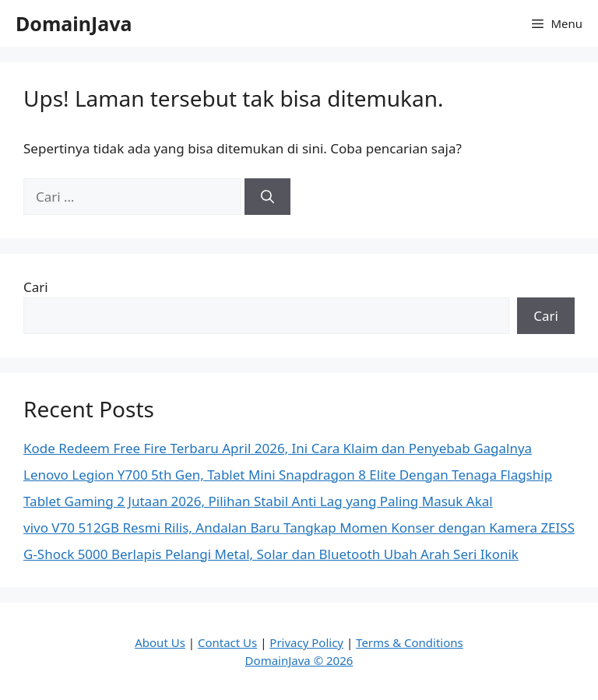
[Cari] (267, 197)
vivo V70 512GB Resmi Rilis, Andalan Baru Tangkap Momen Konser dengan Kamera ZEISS (299, 528)
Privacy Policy (306, 642)
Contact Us (227, 642)
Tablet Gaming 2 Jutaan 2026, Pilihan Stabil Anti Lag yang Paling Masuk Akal (258, 501)
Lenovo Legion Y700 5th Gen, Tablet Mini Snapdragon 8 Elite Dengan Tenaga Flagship (288, 475)
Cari (36, 287)
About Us (160, 642)
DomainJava (74, 23)
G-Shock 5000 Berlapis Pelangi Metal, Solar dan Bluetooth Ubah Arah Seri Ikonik (271, 554)
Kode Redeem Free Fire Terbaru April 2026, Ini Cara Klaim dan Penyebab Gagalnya (278, 448)
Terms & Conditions (410, 642)
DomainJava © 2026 (299, 660)
